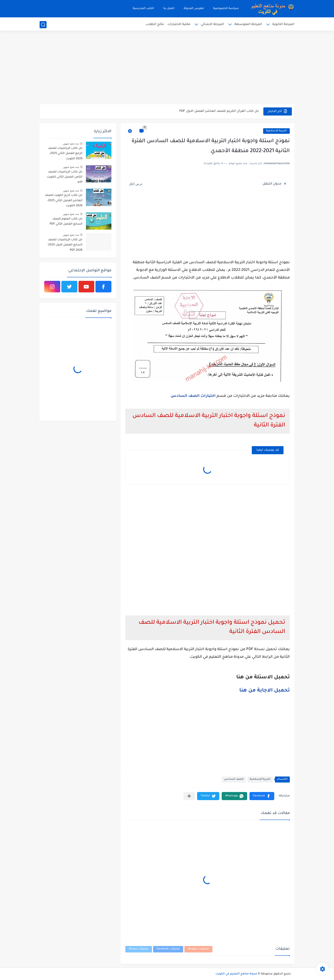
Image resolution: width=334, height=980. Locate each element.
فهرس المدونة (194, 9)
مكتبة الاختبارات (179, 24)
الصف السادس (234, 779)
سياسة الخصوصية (226, 9)
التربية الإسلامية (276, 131)
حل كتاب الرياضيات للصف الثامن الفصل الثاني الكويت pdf (65, 177)
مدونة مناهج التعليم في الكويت (236, 974)
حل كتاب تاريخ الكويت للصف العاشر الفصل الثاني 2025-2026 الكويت (64, 201)
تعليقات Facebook (168, 949)
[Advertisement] (167, 68)
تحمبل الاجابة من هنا (265, 691)
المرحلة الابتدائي (212, 24)
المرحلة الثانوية (283, 24)
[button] (262, 796)
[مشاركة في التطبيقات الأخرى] (189, 796)
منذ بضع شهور (71, 144)
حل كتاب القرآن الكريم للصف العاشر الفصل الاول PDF (219, 111)
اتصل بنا (169, 9)
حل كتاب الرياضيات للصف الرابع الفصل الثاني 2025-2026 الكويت (65, 154)
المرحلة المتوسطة (248, 24)
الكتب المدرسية (143, 9)
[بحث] (43, 25)
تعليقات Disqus (139, 949)
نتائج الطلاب (155, 24)
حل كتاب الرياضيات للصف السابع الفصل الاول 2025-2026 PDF (65, 245)
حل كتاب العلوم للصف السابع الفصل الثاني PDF (66, 222)
